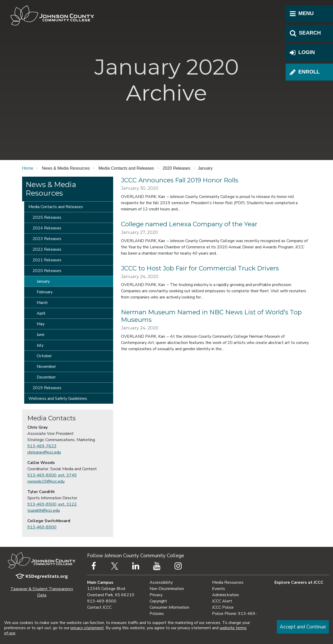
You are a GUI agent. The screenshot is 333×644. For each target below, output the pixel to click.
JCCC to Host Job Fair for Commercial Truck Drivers (200, 268)
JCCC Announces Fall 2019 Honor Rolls (180, 180)
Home (28, 168)
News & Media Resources (51, 189)
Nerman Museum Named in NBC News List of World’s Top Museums (211, 316)
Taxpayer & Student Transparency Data (42, 592)
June (41, 335)
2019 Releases (47, 388)
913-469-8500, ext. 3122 (52, 504)
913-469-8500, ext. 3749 (52, 475)
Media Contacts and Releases (56, 207)
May (41, 324)
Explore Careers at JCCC (299, 582)
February (45, 292)
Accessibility (161, 582)
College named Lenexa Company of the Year (189, 224)
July (40, 345)
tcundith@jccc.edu (44, 510)
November (46, 367)
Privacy (156, 595)
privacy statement (87, 628)
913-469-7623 (42, 446)
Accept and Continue (303, 627)
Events (219, 589)
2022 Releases (47, 249)
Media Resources (228, 582)
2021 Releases (47, 260)
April (41, 313)
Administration (225, 595)
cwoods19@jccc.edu (46, 481)
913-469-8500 (42, 527)
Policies (157, 614)
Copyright (158, 601)
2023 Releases (47, 239)
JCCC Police (223, 607)
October (44, 356)
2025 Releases (47, 217)
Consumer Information (169, 607)
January (43, 281)
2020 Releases (47, 271)
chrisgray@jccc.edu (44, 452)
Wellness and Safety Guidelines (58, 399)
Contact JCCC (99, 607)
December (46, 377)
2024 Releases (47, 228)
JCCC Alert (222, 601)
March (42, 303)
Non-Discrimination (167, 589)
